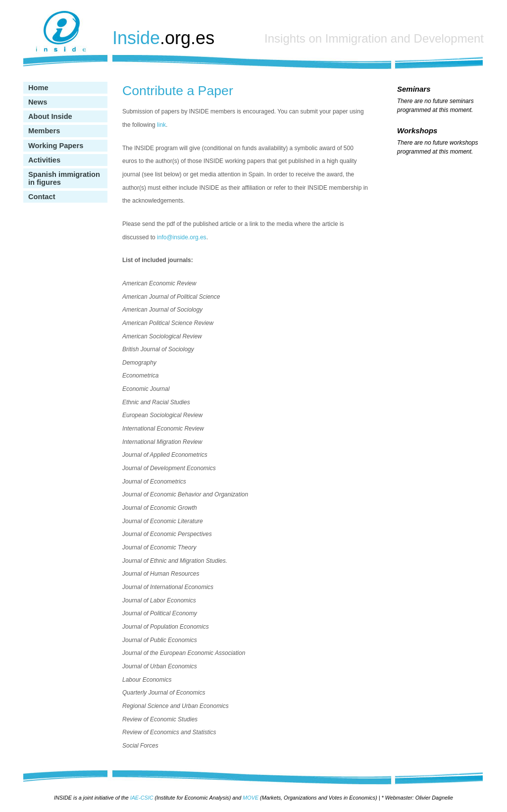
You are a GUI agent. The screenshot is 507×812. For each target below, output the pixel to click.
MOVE (251, 798)
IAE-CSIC (142, 798)
